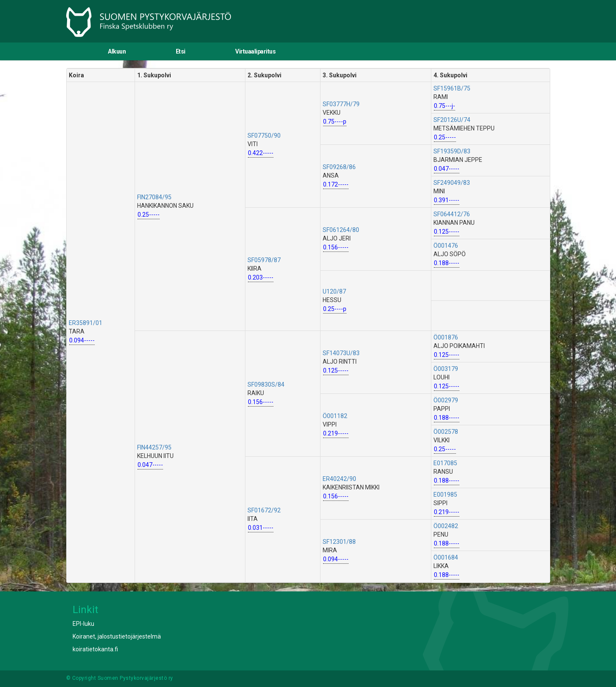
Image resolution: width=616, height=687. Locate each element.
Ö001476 (446, 246)
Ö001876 (446, 337)
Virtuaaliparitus (255, 51)
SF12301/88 (339, 542)
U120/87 (334, 291)
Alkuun (117, 51)
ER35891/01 (86, 323)
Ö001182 (335, 416)
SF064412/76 (452, 214)
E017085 (445, 463)
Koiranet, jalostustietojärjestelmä (117, 636)
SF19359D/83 (452, 151)
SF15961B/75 (452, 88)
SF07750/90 (264, 136)
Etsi (181, 51)
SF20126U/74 (452, 120)
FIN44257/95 (154, 447)
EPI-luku (83, 624)
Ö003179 (446, 369)
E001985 (445, 495)
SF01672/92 (264, 510)
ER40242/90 (339, 479)
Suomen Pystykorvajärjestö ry (135, 678)
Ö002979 (446, 400)
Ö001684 (446, 557)
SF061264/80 (341, 230)
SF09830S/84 (266, 384)
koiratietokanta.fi (95, 649)
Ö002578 (446, 432)
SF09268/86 (339, 167)
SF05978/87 (264, 260)
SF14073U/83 (341, 353)
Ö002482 (446, 526)
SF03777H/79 (341, 104)
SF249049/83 (452, 183)
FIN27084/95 (154, 197)
